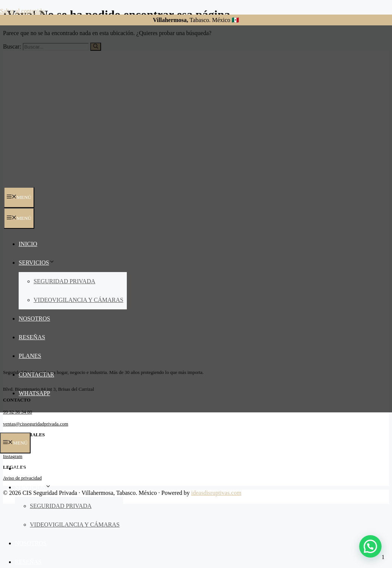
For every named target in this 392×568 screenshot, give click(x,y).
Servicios (37, 263)
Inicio (28, 244)
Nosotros (34, 319)
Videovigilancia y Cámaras (79, 300)
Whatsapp (34, 393)
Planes (30, 356)
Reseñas (32, 337)
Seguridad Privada (65, 281)
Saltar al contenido (22, 11)
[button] (370, 546)
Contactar (36, 374)
